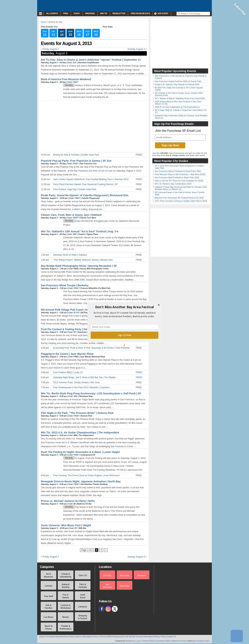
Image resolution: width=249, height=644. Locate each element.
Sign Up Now (124, 335)
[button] (124, 307)
